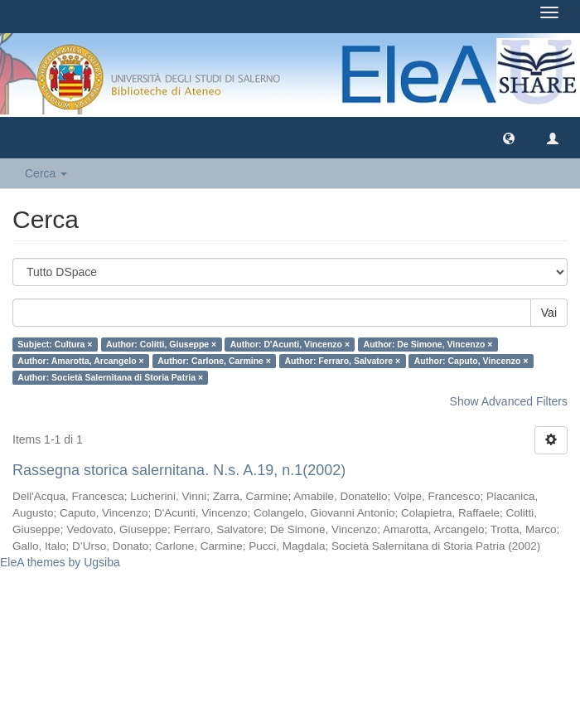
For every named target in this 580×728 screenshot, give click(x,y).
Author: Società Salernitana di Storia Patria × (110, 377)
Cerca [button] (46, 173)
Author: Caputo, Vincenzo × (471, 361)
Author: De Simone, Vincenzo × (428, 344)
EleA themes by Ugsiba (60, 562)
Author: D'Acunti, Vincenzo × (290, 344)
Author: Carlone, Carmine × (214, 361)
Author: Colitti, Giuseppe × (161, 344)
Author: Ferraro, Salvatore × (342, 361)
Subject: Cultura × (55, 344)
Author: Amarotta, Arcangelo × (80, 361)
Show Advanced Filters (509, 401)
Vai (549, 313)
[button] (509, 138)
